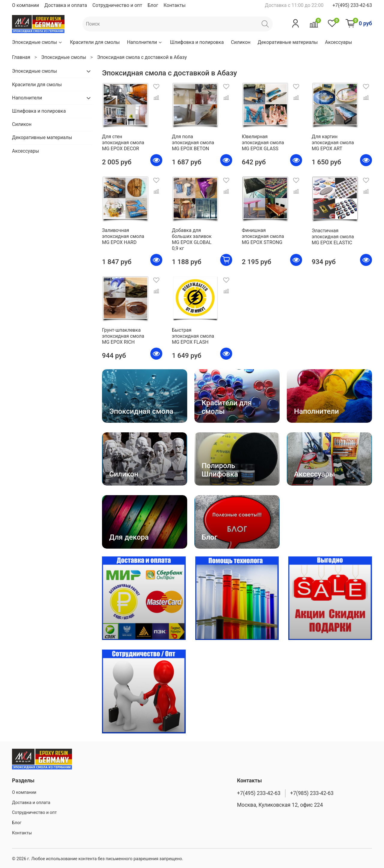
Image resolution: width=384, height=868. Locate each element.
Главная (21, 57)
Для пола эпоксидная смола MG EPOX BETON (193, 143)
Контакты (174, 5)
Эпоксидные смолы (37, 42)
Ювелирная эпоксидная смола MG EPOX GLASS (263, 143)
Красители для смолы (95, 42)
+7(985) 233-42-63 (312, 793)
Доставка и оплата (66, 5)
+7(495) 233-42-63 (352, 5)
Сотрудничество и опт (117, 5)
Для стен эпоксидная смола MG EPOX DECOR (123, 143)
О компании (25, 5)
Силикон (241, 42)
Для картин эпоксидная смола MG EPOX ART (333, 143)
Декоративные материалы (288, 42)
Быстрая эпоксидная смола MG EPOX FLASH (193, 336)
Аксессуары (338, 42)
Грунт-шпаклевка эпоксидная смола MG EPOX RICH (123, 336)
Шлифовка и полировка (197, 42)
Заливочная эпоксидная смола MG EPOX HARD (123, 236)
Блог (153, 5)
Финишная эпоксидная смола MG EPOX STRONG (263, 236)
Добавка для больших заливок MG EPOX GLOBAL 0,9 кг (192, 239)
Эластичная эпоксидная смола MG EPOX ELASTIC (333, 237)
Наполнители (145, 42)
